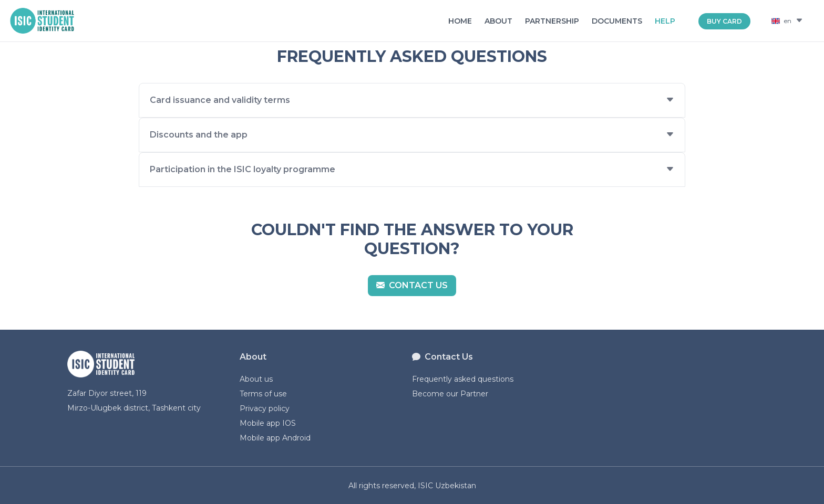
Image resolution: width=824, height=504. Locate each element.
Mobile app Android (275, 438)
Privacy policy (265, 408)
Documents (617, 21)
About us (256, 379)
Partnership (552, 21)
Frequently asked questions (463, 379)
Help (665, 21)
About (498, 21)
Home (460, 21)
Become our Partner (450, 394)
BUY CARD (724, 21)
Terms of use (263, 394)
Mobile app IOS (268, 423)
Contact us (412, 285)
